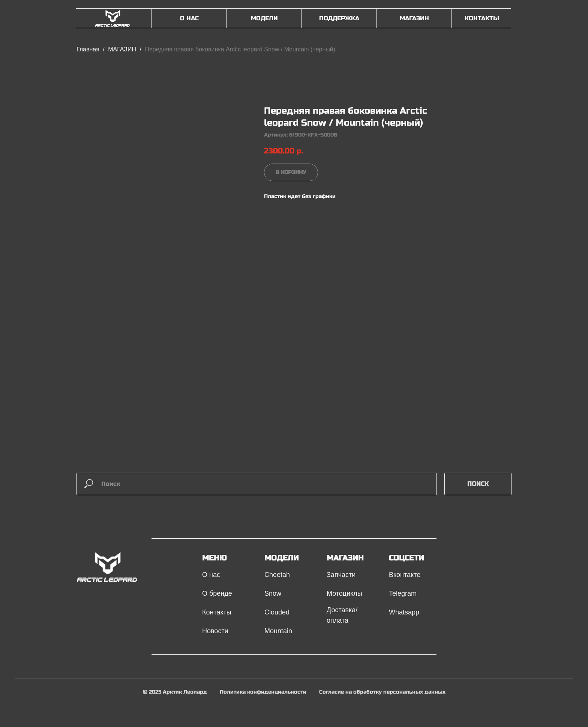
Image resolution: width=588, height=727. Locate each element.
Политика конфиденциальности (263, 692)
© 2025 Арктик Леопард (175, 692)
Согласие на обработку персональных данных (382, 692)
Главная (88, 49)
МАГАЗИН (123, 49)
